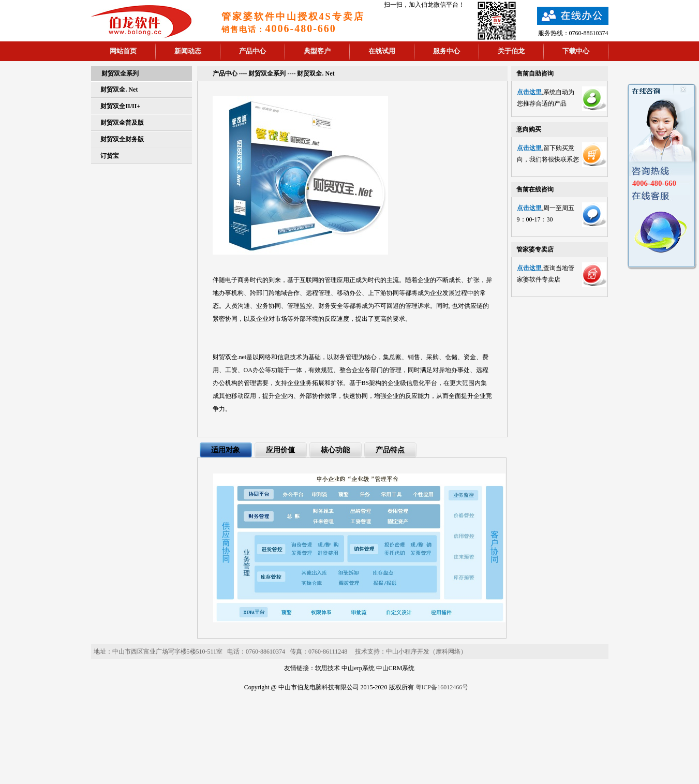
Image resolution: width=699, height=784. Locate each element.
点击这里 (529, 92)
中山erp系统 (358, 668)
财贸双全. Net (119, 90)
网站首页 (123, 51)
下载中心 (576, 51)
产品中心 (252, 51)
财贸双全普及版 (122, 123)
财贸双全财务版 (122, 139)
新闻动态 (188, 51)
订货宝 (110, 156)
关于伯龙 (511, 51)
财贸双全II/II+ (120, 106)
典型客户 (317, 51)
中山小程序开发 (408, 652)
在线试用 (382, 51)
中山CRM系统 (396, 668)
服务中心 (447, 51)
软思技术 (328, 668)
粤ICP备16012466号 (442, 687)
